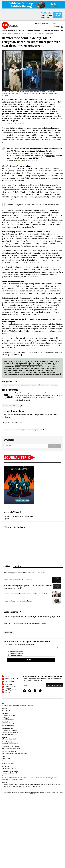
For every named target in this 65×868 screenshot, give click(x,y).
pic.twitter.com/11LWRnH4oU (31, 158)
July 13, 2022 (35, 160)
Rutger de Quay (7, 33)
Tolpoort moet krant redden (13, 423)
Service (8, 676)
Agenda (37, 31)
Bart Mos (54, 385)
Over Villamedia (11, 679)
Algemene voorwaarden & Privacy (47, 792)
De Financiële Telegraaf (40, 385)
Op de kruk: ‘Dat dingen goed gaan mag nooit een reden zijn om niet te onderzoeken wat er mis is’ (28, 587)
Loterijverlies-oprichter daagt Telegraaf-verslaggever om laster (24, 430)
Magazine (8, 684)
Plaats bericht (54, 446)
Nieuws (4, 31)
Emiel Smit (5, 761)
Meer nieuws (9, 632)
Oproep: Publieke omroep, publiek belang (18, 601)
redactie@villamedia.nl (9, 739)
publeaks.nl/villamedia (23, 400)
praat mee (49, 33)
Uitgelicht (18, 566)
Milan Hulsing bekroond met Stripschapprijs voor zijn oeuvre (24, 573)
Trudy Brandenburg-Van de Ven (11, 754)
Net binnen (7, 566)
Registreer (7, 519)
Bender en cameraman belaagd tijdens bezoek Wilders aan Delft (25, 594)
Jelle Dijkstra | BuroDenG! (10, 768)
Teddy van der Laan (8, 763)
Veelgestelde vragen (10, 690)
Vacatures (46, 31)
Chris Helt (5, 744)
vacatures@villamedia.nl (9, 773)
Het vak (21, 31)
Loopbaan (29, 31)
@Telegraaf (51, 156)
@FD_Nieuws (15, 151)
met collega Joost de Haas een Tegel (29, 365)
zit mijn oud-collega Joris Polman (45, 220)
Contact (8, 692)
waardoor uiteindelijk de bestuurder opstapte (42, 374)
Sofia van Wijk (6, 758)
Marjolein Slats (6, 746)
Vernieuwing (13, 31)
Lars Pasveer (6, 751)
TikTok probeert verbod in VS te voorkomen (19, 580)
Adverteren (55, 31)
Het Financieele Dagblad (11, 385)
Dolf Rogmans (6, 711)
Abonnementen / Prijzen (11, 687)
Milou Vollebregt (7, 749)
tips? (10, 742)
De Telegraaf (26, 385)
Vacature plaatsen (41, 23)
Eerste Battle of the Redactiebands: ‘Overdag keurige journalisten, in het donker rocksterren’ (30, 416)
